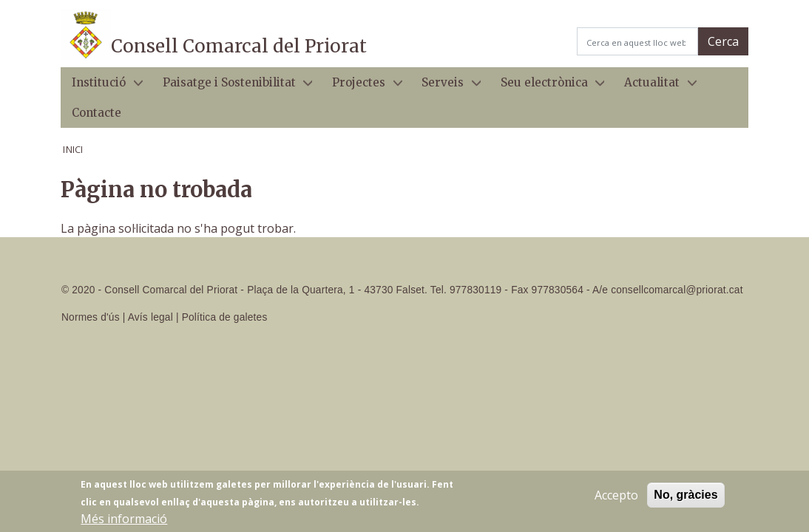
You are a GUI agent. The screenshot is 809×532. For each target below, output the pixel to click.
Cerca (723, 41)
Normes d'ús (91, 317)
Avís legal (150, 317)
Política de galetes (225, 317)
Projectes (362, 87)
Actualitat (655, 87)
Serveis (446, 87)
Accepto (616, 499)
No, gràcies (686, 499)
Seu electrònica (547, 87)
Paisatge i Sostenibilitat (231, 87)
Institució (102, 87)
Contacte (97, 113)
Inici (73, 149)
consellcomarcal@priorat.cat (677, 290)
